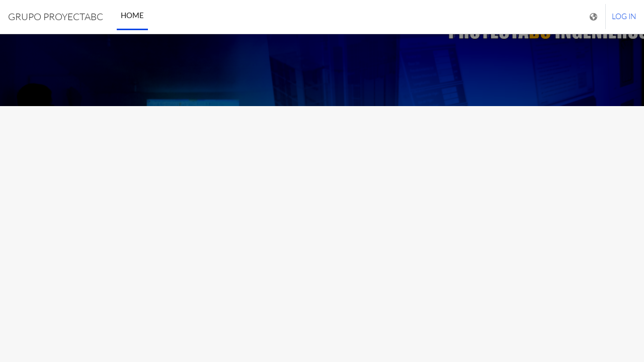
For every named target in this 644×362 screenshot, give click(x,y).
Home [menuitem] (132, 15)
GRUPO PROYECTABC (56, 17)
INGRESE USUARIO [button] (322, 250)
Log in (624, 16)
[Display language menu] (594, 17)
